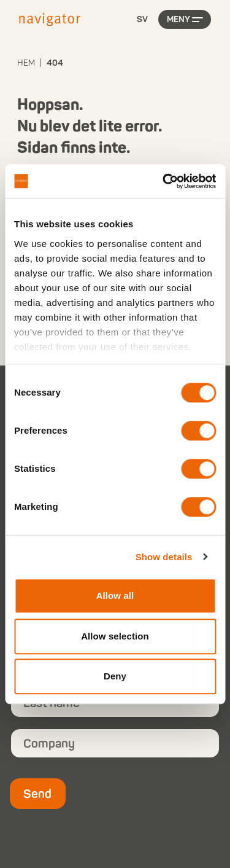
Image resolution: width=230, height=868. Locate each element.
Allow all (115, 596)
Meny (178, 19)
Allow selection (115, 636)
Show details (164, 557)
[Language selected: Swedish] (142, 20)
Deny (115, 676)
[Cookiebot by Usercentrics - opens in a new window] (164, 181)
